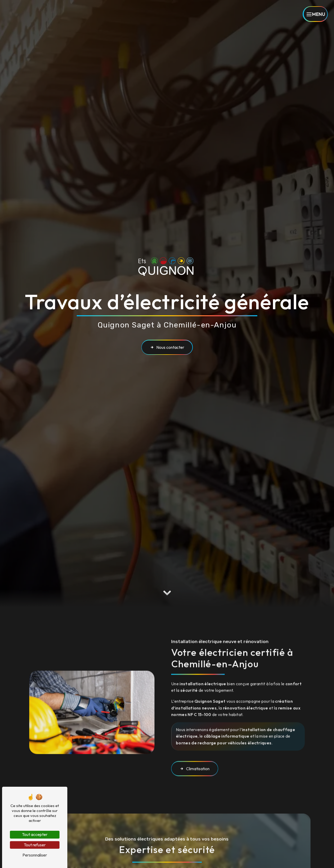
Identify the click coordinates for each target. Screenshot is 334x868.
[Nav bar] (315, 14)
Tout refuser (35, 845)
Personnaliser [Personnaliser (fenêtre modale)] (35, 855)
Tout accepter (35, 834)
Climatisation (195, 755)
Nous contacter (167, 347)
